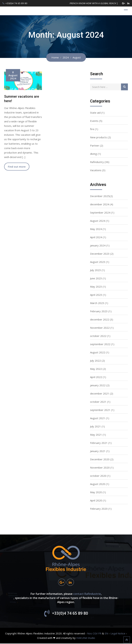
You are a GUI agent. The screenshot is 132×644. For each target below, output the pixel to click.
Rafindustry (97, 162)
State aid (95, 113)
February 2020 (99, 509)
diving (93, 154)
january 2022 (98, 385)
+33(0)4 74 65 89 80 (16, 3)
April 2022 (96, 377)
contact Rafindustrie (87, 594)
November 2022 (100, 328)
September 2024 (100, 212)
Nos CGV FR (94, 634)
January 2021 (98, 451)
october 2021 (98, 402)
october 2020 (98, 476)
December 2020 (100, 459)
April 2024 (96, 237)
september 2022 (100, 344)
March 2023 (97, 303)
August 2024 (98, 221)
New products (98, 137)
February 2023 (99, 311)
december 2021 (100, 393)
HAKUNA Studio (86, 638)
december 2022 (100, 319)
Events (94, 121)
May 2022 (96, 369)
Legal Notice (118, 634)
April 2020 (96, 500)
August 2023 (98, 262)
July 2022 (95, 361)
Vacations (96, 170)
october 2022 (98, 336)
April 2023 (96, 295)
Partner (95, 145)
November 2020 (100, 467)
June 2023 (96, 278)
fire (92, 129)
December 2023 (100, 254)
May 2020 (96, 492)
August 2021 (98, 418)
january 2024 (98, 245)
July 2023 (95, 270)
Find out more (17, 167)
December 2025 (100, 196)
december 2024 (100, 204)
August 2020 (98, 484)
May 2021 (96, 435)
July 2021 (95, 426)
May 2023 (96, 287)
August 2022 (98, 352)
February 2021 (99, 443)
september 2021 (100, 410)
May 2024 (96, 229)
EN (106, 634)
